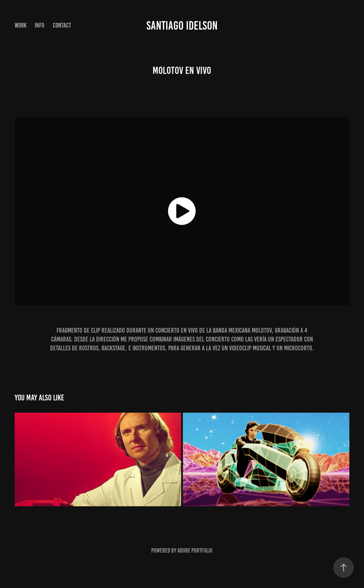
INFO (39, 25)
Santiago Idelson (182, 26)
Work (21, 25)
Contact (62, 25)
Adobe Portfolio (195, 551)
